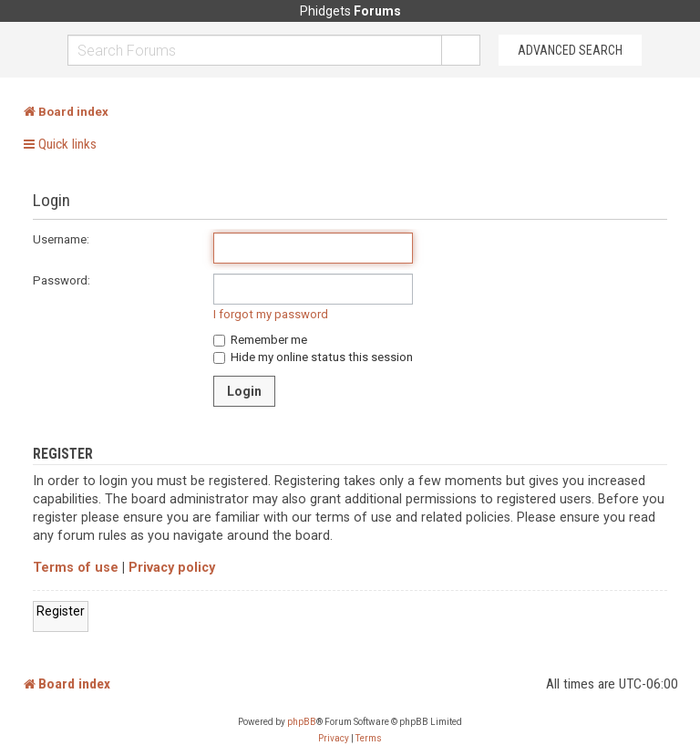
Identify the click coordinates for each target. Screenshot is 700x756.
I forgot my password (271, 314)
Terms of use (76, 568)
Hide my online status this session (313, 357)
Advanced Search (570, 50)
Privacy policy (172, 568)
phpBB (302, 722)
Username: (61, 239)
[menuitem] (334, 739)
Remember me (260, 340)
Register (61, 611)
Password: (62, 280)
